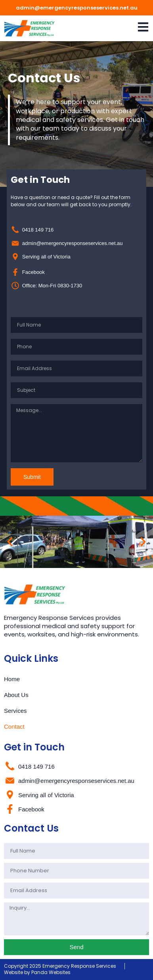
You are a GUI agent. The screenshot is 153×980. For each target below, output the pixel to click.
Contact (14, 726)
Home (12, 679)
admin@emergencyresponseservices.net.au (77, 8)
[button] (10, 542)
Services (15, 711)
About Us (16, 695)
